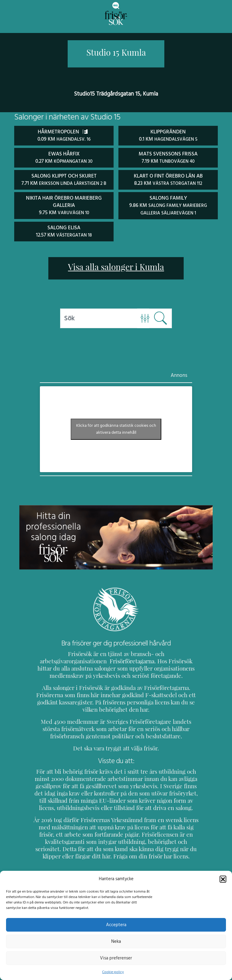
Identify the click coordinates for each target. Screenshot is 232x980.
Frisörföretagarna (56, 660)
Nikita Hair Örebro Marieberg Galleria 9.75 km (64, 204)
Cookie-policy (113, 972)
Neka (116, 941)
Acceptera (116, 925)
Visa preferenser (116, 958)
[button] (223, 879)
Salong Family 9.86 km (168, 204)
